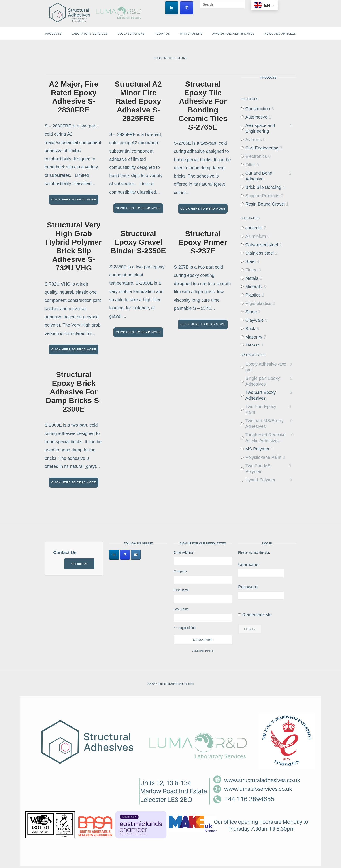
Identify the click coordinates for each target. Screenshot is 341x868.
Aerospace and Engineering (260, 128)
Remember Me (255, 615)
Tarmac (253, 345)
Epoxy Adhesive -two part (266, 367)
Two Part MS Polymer (258, 469)
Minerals (254, 287)
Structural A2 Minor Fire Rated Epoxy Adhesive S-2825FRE (138, 101)
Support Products (263, 196)
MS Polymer (257, 449)
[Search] (240, 2)
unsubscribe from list (203, 651)
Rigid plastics (258, 303)
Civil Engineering (262, 148)
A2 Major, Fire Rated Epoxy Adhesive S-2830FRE (74, 97)
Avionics (254, 140)
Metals (252, 278)
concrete (254, 228)
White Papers (191, 34)
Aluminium (256, 236)
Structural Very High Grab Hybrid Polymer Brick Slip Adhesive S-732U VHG (74, 246)
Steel (251, 261)
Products (53, 34)
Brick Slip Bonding (263, 187)
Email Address (184, 552)
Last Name (181, 609)
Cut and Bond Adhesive (259, 176)
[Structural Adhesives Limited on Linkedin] (172, 8)
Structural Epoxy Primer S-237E (203, 242)
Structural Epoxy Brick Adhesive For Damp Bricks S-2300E (74, 392)
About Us (162, 34)
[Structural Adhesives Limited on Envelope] (136, 555)
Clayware (255, 320)
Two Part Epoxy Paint (261, 409)
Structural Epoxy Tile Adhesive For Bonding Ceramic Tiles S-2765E (203, 105)
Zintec (251, 270)
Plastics (253, 295)
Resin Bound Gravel (265, 204)
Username (248, 565)
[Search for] (222, 4)
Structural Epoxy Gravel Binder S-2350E (138, 242)
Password (248, 587)
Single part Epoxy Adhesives (263, 381)
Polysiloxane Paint (263, 457)
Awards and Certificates (234, 34)
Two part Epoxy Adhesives (261, 395)
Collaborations (131, 34)
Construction (258, 109)
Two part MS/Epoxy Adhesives (265, 424)
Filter (250, 165)
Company (180, 571)
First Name (181, 590)
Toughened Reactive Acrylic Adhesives (266, 438)
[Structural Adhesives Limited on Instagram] (187, 8)
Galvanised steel (262, 245)
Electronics (256, 156)
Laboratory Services (90, 34)
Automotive (256, 117)
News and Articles (280, 34)
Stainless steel (260, 253)
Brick (250, 329)
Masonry (254, 337)
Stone (251, 312)
